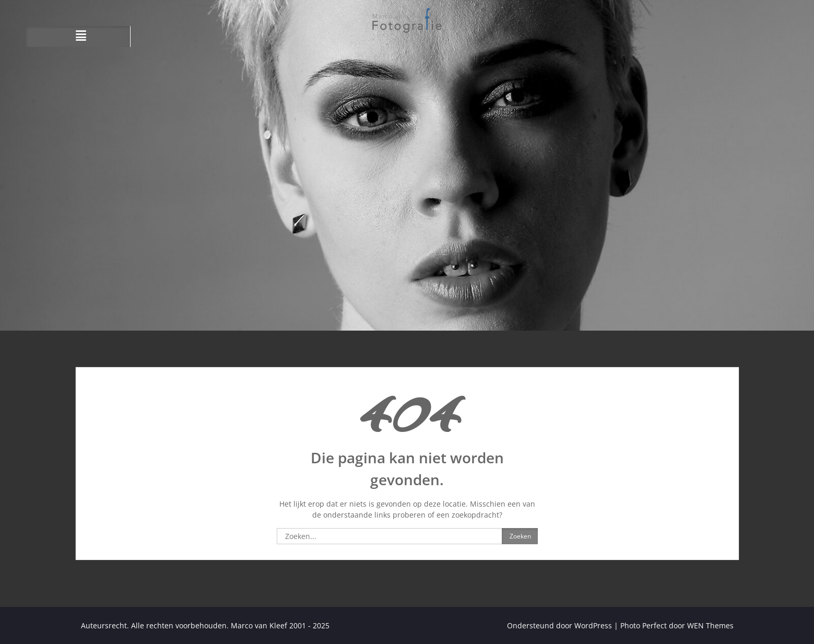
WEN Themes (710, 625)
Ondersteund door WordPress (559, 625)
